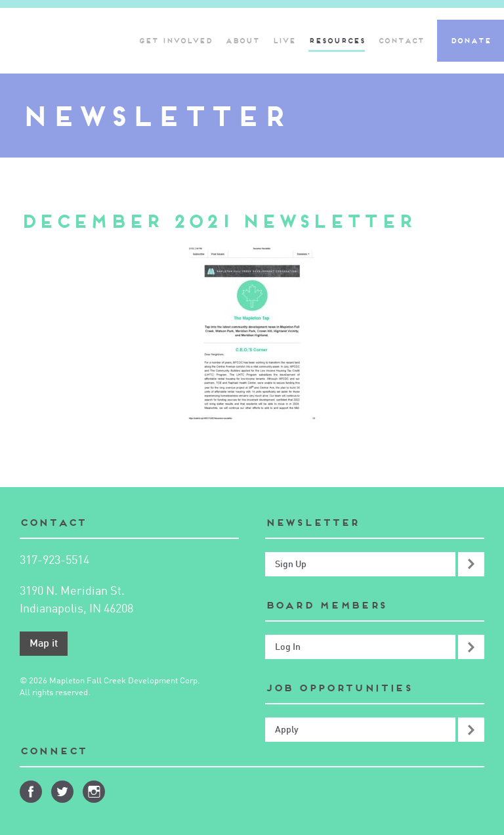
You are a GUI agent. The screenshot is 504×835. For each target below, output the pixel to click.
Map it (44, 644)
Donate (471, 41)
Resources (337, 41)
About (242, 41)
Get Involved (175, 41)
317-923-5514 (54, 561)
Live (284, 41)
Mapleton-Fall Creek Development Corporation (61, 41)
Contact (401, 41)
